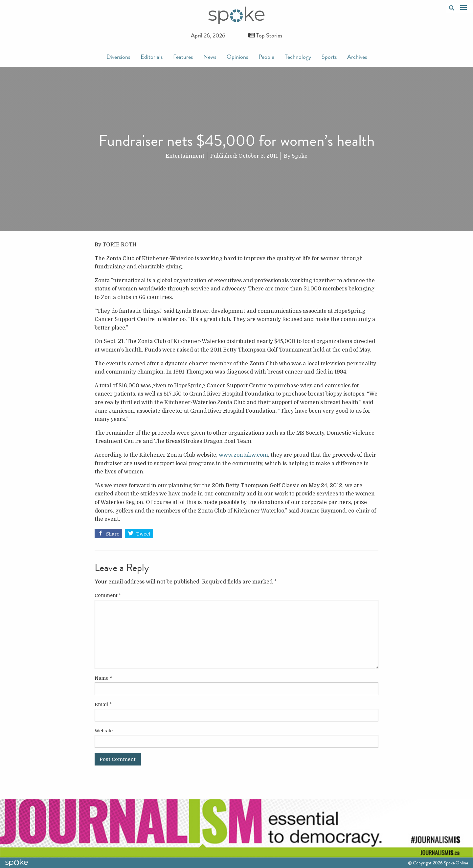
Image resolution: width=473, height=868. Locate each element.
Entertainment (185, 156)
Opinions (237, 57)
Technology (298, 57)
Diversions (118, 57)
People (266, 57)
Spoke (300, 156)
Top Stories (265, 35)
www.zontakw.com (243, 455)
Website (104, 731)
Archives (357, 57)
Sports (329, 57)
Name (103, 678)
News (210, 57)
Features (183, 57)
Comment (108, 595)
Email (103, 704)
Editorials (152, 57)
